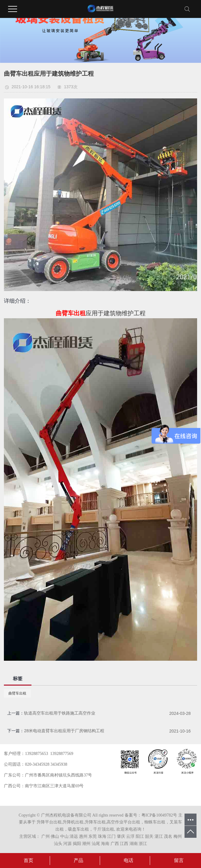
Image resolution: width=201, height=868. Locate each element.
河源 (67, 844)
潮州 (86, 844)
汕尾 (96, 844)
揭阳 (77, 844)
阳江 (140, 836)
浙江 (143, 844)
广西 (115, 844)
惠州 (83, 836)
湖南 (134, 844)
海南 (105, 844)
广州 (46, 836)
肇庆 (121, 836)
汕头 (58, 844)
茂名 (168, 836)
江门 (111, 836)
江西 (124, 844)
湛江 (159, 836)
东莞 (93, 836)
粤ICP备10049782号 (159, 815)
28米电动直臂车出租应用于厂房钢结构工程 (64, 731)
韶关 (149, 836)
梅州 (178, 836)
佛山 (55, 836)
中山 (64, 836)
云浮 (130, 836)
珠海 (102, 836)
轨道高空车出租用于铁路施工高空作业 (60, 713)
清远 (74, 836)
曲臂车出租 (17, 693)
